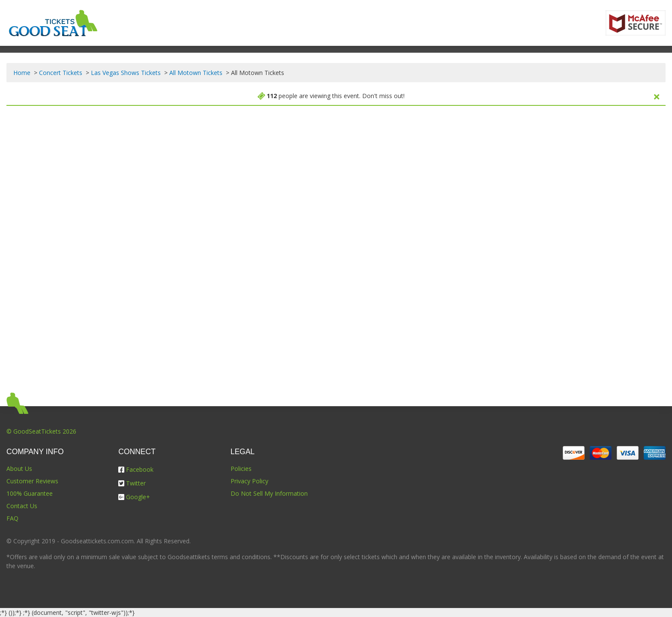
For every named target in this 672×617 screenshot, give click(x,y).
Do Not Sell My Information (269, 493)
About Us (19, 469)
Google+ (134, 497)
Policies (241, 469)
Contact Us (22, 506)
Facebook (136, 469)
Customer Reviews (32, 481)
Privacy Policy (249, 481)
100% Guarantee (30, 493)
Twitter (132, 483)
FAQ (12, 518)
